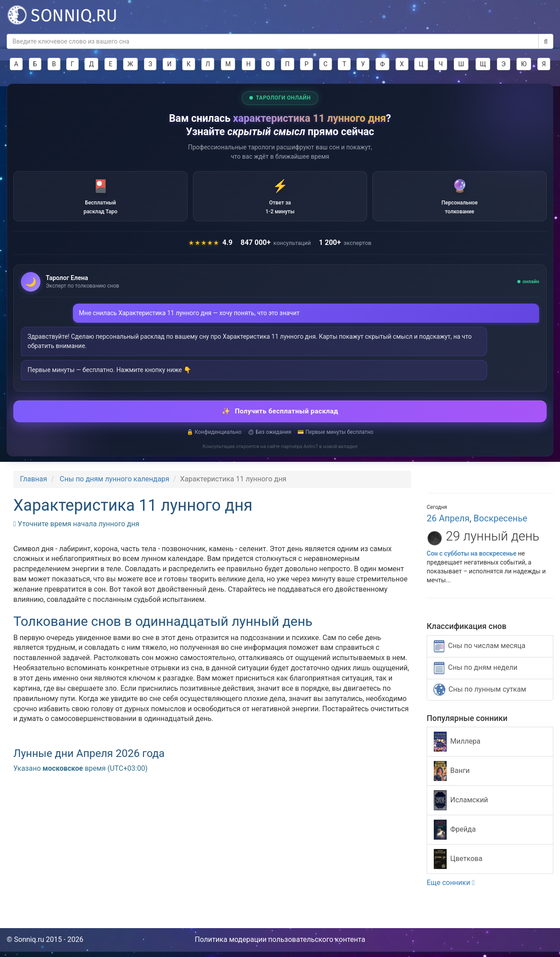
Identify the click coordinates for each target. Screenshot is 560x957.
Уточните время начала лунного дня (76, 529)
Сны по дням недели (476, 673)
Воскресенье (500, 524)
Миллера (457, 747)
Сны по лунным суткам (480, 695)
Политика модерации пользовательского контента (280, 945)
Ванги (452, 777)
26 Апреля (448, 524)
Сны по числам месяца (480, 652)
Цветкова (458, 865)
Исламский (461, 806)
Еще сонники (451, 888)
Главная (34, 485)
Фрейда (455, 835)
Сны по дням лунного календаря (114, 485)
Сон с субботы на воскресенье (472, 559)
